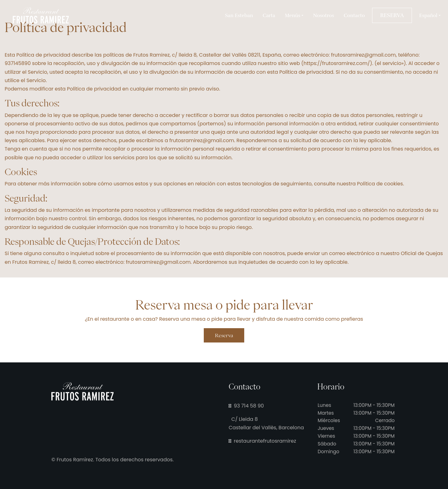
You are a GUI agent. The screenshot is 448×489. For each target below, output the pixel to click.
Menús (293, 16)
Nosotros (324, 16)
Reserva (224, 335)
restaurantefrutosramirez (262, 441)
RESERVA (392, 15)
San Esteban (239, 16)
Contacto (354, 16)
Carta (269, 16)
